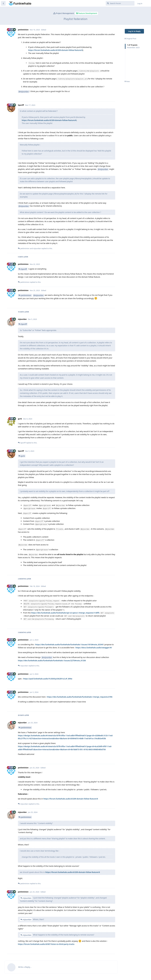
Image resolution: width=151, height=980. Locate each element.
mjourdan (27, 898)
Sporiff (24, 269)
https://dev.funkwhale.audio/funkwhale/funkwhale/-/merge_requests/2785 (80, 697)
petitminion (26, 295)
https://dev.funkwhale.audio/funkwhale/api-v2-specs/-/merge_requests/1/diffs (65, 613)
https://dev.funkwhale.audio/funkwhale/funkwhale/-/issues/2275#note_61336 (52, 660)
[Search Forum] (120, 3)
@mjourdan (24, 92)
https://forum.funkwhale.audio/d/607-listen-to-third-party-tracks (46, 944)
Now (127, 81)
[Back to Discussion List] (3, 3)
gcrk (23, 456)
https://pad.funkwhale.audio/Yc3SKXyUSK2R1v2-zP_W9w (48, 679)
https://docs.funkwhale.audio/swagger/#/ (94, 648)
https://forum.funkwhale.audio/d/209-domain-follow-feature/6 (55, 50)
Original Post (130, 39)
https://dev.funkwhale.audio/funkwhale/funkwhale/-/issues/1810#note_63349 (69, 644)
